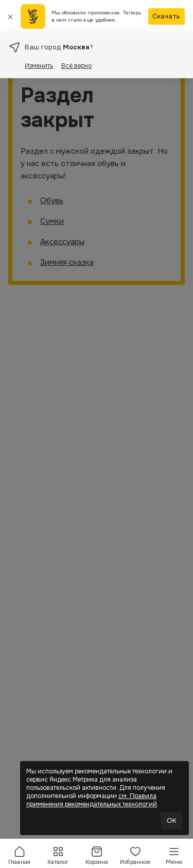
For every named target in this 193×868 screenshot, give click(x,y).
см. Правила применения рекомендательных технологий (92, 800)
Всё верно (76, 66)
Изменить (39, 66)
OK (172, 820)
